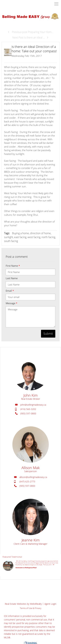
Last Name (12, 278)
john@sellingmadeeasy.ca (33, 405)
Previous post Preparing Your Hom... (30, 32)
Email (10, 291)
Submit (48, 334)
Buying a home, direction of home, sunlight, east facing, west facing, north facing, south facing (30, 237)
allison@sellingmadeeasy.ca (33, 477)
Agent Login (50, 604)
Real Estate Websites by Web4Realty (23, 604)
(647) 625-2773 (27, 481)
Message (11, 303)
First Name (13, 266)
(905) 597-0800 (28, 413)
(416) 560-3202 (28, 409)
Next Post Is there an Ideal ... (30, 37)
